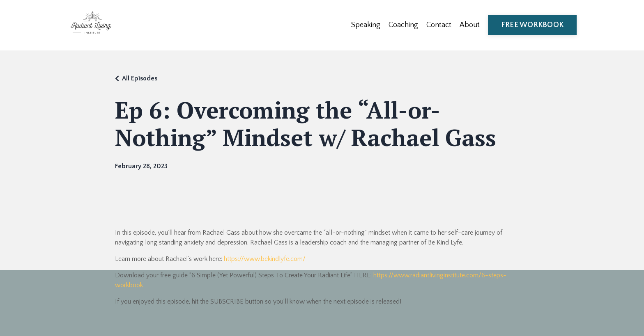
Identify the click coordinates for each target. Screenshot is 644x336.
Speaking (366, 25)
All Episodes (140, 78)
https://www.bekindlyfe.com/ (265, 259)
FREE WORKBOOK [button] (532, 25)
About (470, 25)
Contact (439, 25)
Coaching (403, 25)
